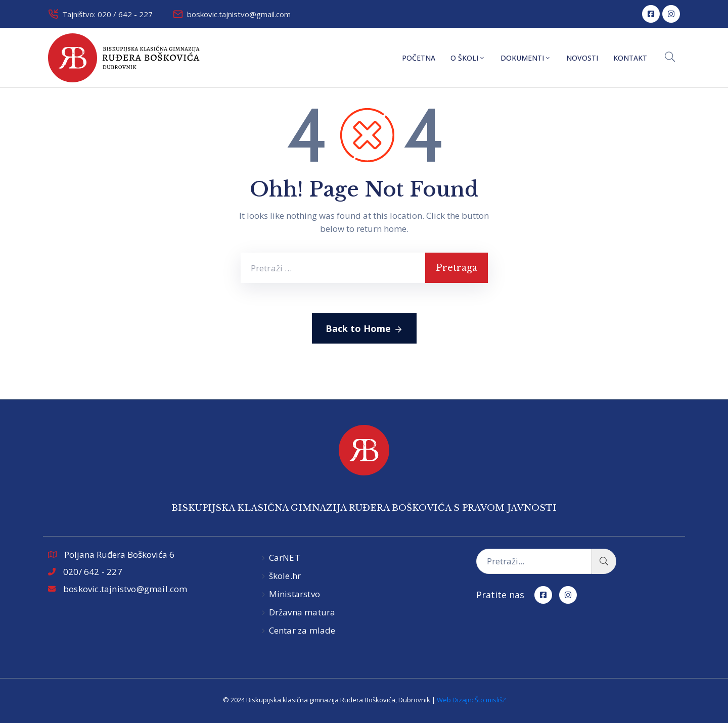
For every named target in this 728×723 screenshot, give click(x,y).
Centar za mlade (302, 630)
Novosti (582, 58)
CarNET (285, 558)
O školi (468, 58)
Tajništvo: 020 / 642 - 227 (107, 14)
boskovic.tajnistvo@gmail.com (239, 14)
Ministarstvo (294, 594)
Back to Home (364, 329)
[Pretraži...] (534, 561)
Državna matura (302, 612)
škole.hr (285, 576)
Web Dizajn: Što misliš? (471, 700)
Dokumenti (526, 58)
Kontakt (630, 58)
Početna (419, 58)
